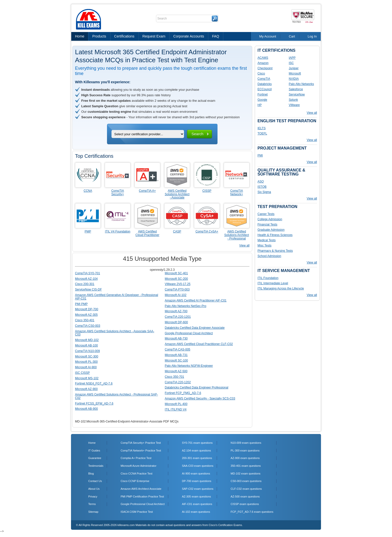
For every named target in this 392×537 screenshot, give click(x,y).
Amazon (263, 63)
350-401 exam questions (246, 466)
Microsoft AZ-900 (86, 389)
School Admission (269, 256)
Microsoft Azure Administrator (139, 466)
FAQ (215, 36)
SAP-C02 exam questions (198, 489)
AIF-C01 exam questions (197, 504)
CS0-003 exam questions (246, 481)
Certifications (124, 36)
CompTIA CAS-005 (177, 349)
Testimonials (96, 466)
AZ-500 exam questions (245, 496)
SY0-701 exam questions (197, 443)
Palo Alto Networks (301, 84)
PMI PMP (81, 304)
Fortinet (263, 94)
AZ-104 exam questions (196, 450)
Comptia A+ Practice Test (136, 458)
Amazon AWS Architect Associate (141, 489)
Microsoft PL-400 (176, 404)
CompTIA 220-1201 (178, 317)
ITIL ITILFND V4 (176, 409)
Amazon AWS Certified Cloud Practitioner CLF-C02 (199, 344)
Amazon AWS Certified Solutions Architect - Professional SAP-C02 (116, 396)
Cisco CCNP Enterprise (135, 481)
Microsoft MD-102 (87, 340)
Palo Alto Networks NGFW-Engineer (189, 366)
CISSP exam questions (245, 504)
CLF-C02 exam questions (246, 489)
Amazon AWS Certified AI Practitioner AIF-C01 (196, 300)
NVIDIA (294, 79)
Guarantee (95, 458)
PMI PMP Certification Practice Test (142, 496)
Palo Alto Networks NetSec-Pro (185, 306)
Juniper (294, 68)
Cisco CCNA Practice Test (137, 473)
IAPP (292, 58)
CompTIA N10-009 (87, 351)
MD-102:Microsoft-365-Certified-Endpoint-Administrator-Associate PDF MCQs (127, 421)
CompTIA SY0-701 (87, 273)
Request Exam (154, 36)
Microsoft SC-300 (87, 356)
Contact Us (95, 481)
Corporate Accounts (189, 36)
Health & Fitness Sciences (275, 235)
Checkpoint (265, 68)
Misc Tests (264, 245)
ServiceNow (297, 94)
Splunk (293, 100)
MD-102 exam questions (246, 473)
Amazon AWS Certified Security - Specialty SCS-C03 (200, 398)
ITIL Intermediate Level (273, 283)
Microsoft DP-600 (176, 322)
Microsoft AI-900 (86, 367)
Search (197, 134)
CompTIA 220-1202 (178, 382)
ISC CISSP (82, 373)
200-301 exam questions (197, 458)
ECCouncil (265, 89)
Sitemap (93, 512)
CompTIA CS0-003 (88, 326)
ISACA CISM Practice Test (137, 512)
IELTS (261, 128)
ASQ (261, 181)
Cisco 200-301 (85, 284)
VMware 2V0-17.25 (178, 284)
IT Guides (94, 450)
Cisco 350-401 (85, 320)
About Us (94, 489)
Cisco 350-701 (174, 377)
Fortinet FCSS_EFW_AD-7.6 (94, 403)
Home (80, 36)
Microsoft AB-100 (86, 345)
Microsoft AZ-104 (86, 279)
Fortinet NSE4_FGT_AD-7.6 (94, 383)
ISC (291, 63)
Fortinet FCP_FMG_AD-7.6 (183, 393)
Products (99, 36)
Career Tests (266, 214)
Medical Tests (266, 240)
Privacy (93, 496)
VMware (294, 105)
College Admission (270, 219)
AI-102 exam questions (196, 512)
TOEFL (262, 133)
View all (244, 245)
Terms (92, 504)
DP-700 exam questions (197, 481)
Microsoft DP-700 (87, 309)
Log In (312, 36)
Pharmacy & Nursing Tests (275, 251)
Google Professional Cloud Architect (189, 333)
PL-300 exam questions (245, 450)
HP (260, 105)
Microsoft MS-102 (87, 378)
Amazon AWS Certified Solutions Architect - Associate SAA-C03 (115, 333)
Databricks (265, 84)
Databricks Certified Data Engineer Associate (195, 328)
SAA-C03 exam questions (198, 466)
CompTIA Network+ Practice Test (141, 450)
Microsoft (295, 73)
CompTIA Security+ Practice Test (141, 443)
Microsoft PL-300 (86, 362)
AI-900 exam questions (196, 473)
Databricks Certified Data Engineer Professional (196, 387)
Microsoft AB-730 (176, 338)
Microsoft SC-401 (176, 273)
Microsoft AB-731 (176, 355)
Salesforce (296, 89)
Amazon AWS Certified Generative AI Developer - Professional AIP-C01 (116, 297)
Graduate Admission (271, 230)
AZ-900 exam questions (245, 458)
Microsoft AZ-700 (176, 311)
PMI (260, 155)
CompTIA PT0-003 (177, 289)
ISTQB (262, 187)
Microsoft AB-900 (86, 409)
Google (262, 100)
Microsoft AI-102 (176, 295)
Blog (91, 473)
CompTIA (264, 79)
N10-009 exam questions (246, 443)
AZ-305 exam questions (196, 496)
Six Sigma (264, 192)
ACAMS (263, 58)
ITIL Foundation (268, 278)
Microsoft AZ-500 (176, 371)
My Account (268, 36)
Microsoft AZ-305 (86, 315)
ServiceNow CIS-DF (88, 289)
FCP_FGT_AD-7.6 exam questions (252, 512)
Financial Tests (267, 224)
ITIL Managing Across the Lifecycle (281, 288)
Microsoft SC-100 (176, 360)
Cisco (261, 73)
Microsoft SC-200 (176, 279)
